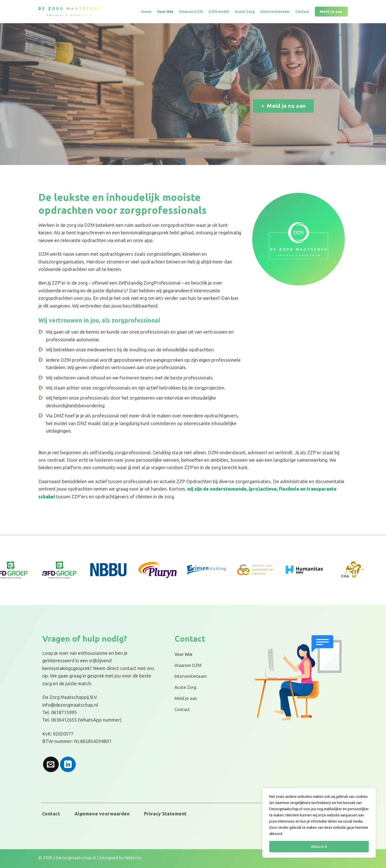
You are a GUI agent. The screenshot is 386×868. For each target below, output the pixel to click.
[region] (319, 823)
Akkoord (319, 847)
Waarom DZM (191, 11)
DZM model (219, 11)
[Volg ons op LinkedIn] (68, 764)
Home (146, 11)
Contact (302, 11)
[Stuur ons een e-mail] (51, 764)
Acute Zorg (245, 11)
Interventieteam (275, 11)
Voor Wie (165, 11)
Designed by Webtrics (120, 858)
